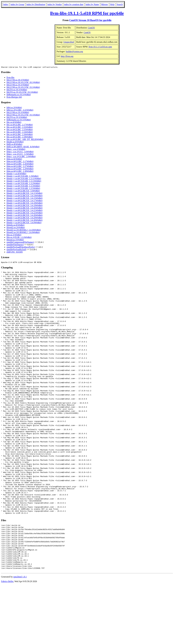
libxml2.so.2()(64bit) (16, 228)
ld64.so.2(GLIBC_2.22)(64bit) (20, 110)
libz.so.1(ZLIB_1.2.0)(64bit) (19, 238)
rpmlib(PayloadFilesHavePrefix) (21, 247)
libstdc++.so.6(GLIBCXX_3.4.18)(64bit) (24, 203)
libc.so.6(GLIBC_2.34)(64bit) (20, 132)
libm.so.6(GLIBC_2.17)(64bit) (20, 162)
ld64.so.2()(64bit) (14, 108)
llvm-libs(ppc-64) (14, 97)
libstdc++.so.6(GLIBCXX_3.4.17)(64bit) (24, 201)
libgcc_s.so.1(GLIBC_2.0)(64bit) (21, 157)
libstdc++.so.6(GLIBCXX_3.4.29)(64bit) (24, 218)
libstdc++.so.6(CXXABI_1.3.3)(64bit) (23, 186)
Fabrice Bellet (7, 641)
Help (112, 4)
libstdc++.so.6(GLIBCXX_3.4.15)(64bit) (24, 199)
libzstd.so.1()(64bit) (15, 240)
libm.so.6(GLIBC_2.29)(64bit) (20, 169)
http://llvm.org (67, 56)
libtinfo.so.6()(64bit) (15, 225)
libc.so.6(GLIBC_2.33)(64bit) (20, 130)
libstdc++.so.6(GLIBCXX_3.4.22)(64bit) (24, 213)
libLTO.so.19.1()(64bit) (17, 90)
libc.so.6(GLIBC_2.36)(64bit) (20, 135)
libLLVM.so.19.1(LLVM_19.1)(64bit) (23, 88)
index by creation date (74, 4)
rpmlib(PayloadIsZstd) (16, 250)
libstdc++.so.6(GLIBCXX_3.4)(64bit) (23, 191)
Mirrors (105, 4)
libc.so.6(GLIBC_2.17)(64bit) (20, 125)
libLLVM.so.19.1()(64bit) (18, 85)
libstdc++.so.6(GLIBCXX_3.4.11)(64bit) (24, 194)
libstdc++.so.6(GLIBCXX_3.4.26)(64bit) (24, 216)
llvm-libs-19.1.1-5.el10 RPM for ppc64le (87, 13)
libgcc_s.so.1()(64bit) (16, 150)
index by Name (92, 4)
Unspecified (69, 42)
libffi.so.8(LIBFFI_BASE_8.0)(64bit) (23, 147)
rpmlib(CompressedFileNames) (20, 243)
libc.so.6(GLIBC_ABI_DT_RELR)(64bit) (25, 140)
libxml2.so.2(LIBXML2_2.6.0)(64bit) (23, 233)
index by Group (17, 4)
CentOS (91, 28)
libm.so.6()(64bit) (14, 159)
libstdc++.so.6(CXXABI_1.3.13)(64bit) (24, 181)
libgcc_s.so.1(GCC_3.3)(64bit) (20, 154)
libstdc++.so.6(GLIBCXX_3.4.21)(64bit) (24, 211)
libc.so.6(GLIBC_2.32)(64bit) (20, 128)
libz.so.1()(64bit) (14, 235)
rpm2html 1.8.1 (20, 636)
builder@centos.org (74, 51)
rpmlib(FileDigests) (15, 245)
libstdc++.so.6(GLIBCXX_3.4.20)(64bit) (24, 208)
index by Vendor (55, 4)
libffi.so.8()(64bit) (14, 145)
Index (6, 4)
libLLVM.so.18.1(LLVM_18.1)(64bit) (23, 83)
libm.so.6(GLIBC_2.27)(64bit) (20, 167)
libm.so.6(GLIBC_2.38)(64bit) (20, 172)
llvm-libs (10, 78)
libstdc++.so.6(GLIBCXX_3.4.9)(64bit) (24, 223)
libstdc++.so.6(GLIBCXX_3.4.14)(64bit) (24, 196)
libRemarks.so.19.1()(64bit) (19, 95)
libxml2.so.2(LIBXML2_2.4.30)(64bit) (24, 230)
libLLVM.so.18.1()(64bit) (18, 80)
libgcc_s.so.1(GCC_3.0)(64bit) (20, 152)
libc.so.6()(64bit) (14, 123)
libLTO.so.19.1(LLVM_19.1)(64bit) (22, 93)
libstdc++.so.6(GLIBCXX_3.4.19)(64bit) (24, 206)
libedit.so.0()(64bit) (15, 142)
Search (120, 4)
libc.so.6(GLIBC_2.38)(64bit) (20, 137)
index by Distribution (36, 4)
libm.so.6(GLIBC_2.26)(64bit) (20, 164)
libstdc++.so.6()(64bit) (16, 174)
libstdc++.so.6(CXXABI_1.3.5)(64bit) (23, 189)
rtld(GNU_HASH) (15, 252)
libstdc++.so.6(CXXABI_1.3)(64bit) (22, 176)
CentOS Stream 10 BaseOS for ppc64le (90, 20)
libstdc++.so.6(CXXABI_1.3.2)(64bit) (23, 184)
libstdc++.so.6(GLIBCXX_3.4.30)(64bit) (24, 221)
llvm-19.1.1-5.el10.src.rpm (100, 47)
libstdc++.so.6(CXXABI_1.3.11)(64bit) (24, 179)
